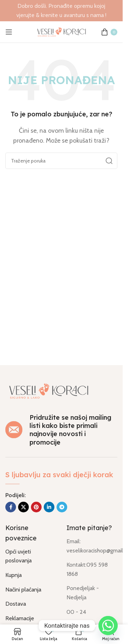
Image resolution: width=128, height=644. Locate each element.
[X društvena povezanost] (23, 507)
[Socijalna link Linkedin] (49, 507)
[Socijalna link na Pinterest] (36, 507)
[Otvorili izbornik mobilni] (9, 32)
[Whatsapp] (108, 626)
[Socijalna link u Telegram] (62, 507)
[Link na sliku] (49, 390)
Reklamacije (20, 618)
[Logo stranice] (62, 31)
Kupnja (14, 575)
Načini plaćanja (23, 590)
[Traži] (61, 161)
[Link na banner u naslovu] (61, 11)
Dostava (16, 604)
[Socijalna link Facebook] (11, 507)
